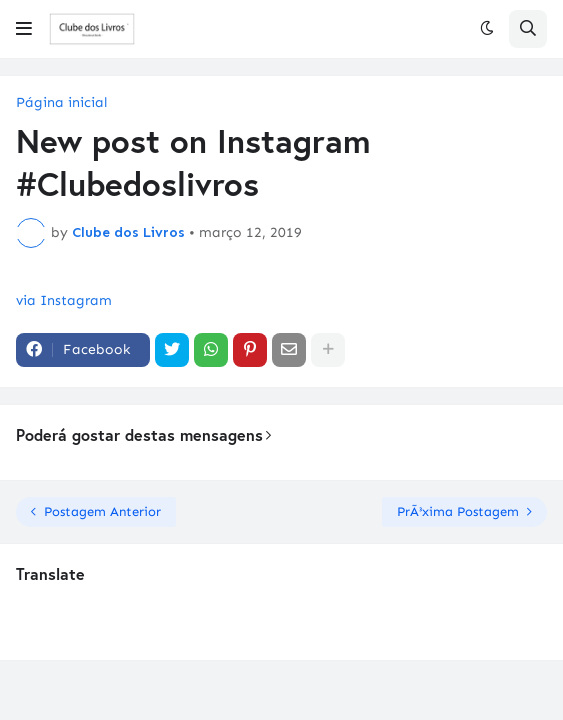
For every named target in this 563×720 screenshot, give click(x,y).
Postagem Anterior (102, 511)
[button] (24, 29)
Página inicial (61, 103)
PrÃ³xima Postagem (458, 511)
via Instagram (64, 300)
